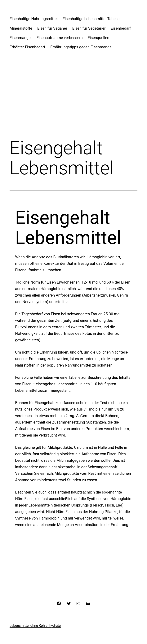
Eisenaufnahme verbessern (60, 38)
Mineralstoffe (21, 28)
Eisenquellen (98, 38)
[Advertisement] (73, 86)
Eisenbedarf (121, 28)
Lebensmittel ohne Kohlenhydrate (35, 626)
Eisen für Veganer (52, 28)
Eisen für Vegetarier (89, 28)
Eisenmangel (20, 38)
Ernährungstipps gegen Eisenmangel (81, 47)
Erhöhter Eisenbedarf (27, 47)
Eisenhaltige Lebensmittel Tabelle (91, 19)
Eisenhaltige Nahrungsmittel (34, 19)
